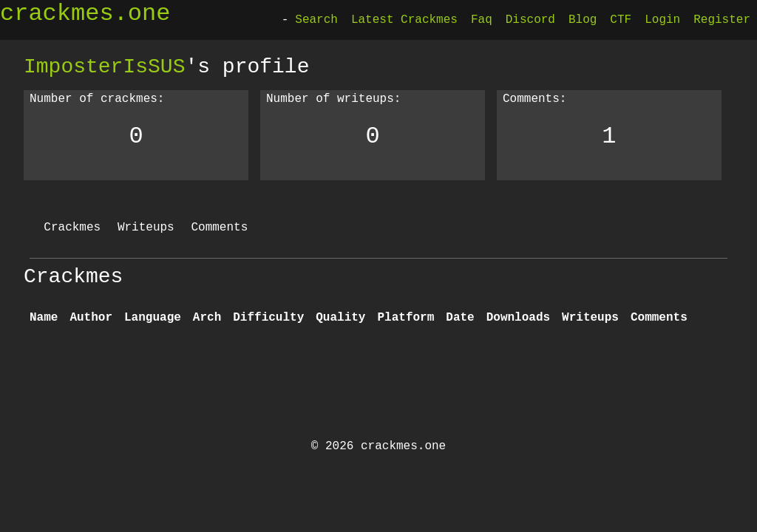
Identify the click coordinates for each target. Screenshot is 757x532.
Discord (530, 20)
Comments (219, 228)
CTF (621, 20)
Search (316, 20)
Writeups (146, 228)
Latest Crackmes (404, 20)
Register (722, 20)
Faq (482, 20)
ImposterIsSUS (104, 66)
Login (662, 20)
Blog (583, 20)
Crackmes (72, 228)
